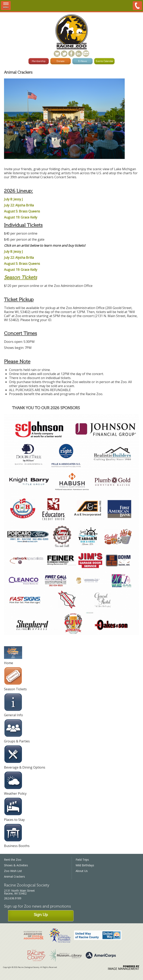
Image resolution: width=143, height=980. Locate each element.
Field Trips (82, 860)
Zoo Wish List (13, 871)
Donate (61, 61)
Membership (39, 61)
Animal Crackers (14, 876)
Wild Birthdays (85, 865)
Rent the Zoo (13, 860)
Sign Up (41, 915)
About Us (82, 871)
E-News (83, 61)
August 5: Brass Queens (22, 211)
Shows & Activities (16, 865)
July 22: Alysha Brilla (19, 205)
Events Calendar (104, 61)
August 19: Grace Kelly (21, 217)
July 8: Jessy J (13, 199)
